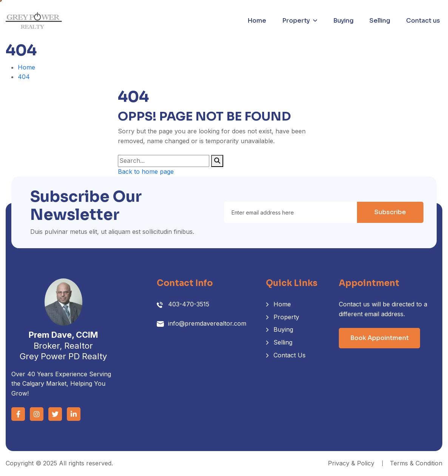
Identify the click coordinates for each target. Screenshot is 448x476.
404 (24, 77)
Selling (380, 21)
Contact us (423, 21)
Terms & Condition (416, 463)
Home (257, 21)
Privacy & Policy (351, 463)
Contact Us (290, 355)
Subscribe (390, 212)
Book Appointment (379, 338)
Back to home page (146, 172)
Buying (343, 21)
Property (296, 21)
